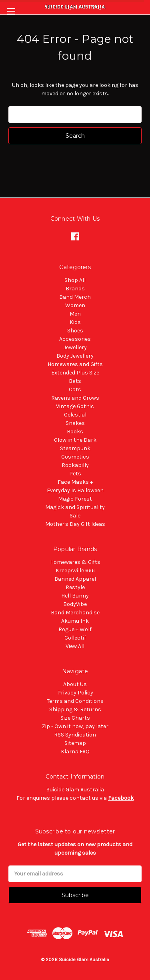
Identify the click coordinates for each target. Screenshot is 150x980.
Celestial (75, 415)
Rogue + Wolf (75, 629)
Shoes (75, 331)
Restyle (75, 587)
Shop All (75, 280)
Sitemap (75, 743)
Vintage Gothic (75, 406)
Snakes (75, 423)
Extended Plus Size (75, 373)
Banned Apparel (75, 579)
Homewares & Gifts (75, 562)
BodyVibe (75, 604)
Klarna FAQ (75, 752)
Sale (75, 516)
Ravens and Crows (75, 398)
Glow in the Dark (75, 440)
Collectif (75, 638)
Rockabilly (75, 465)
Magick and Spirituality (75, 507)
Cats (75, 389)
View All (75, 646)
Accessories (75, 339)
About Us (75, 684)
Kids (75, 322)
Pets (75, 474)
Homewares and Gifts (75, 364)
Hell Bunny (75, 596)
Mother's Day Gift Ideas (75, 524)
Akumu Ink (75, 621)
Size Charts (75, 718)
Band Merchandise (75, 613)
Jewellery (75, 347)
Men (75, 314)
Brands (75, 289)
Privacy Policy (75, 693)
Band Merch (75, 297)
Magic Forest (75, 499)
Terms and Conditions (75, 701)
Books (75, 432)
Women (75, 305)
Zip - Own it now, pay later (75, 726)
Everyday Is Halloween (75, 490)
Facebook (121, 798)
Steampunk (75, 448)
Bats (75, 381)
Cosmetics (75, 457)
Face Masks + (75, 482)
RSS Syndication (75, 735)
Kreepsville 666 (75, 570)
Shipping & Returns (75, 709)
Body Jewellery (75, 356)
